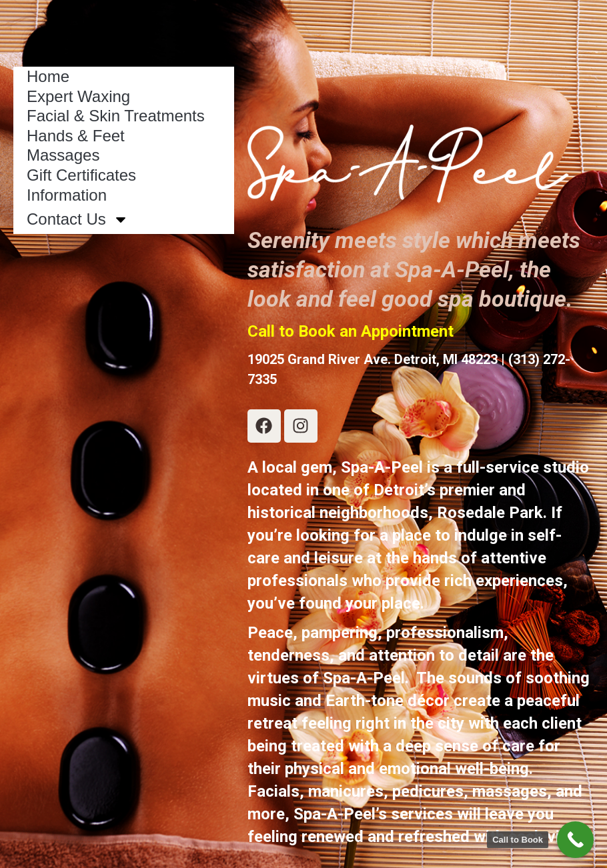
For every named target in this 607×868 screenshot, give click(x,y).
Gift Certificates (81, 175)
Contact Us (78, 219)
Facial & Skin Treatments (116, 116)
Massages (63, 155)
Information (67, 195)
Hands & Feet (76, 136)
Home (48, 76)
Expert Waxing (78, 96)
